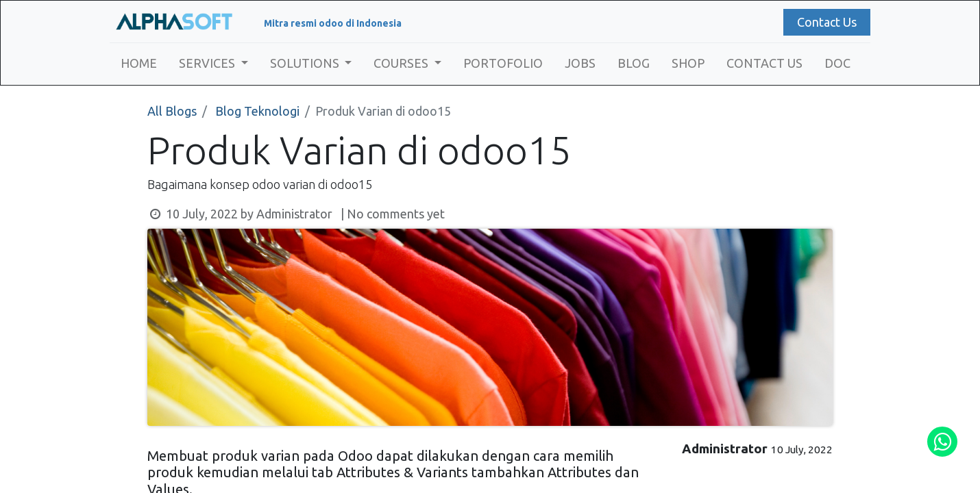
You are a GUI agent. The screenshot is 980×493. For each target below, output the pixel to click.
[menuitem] (139, 63)
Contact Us (827, 22)
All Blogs (172, 111)
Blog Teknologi (257, 111)
